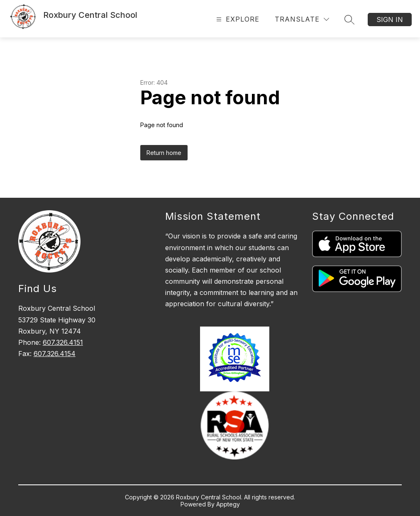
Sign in (390, 20)
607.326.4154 (55, 354)
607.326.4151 (63, 342)
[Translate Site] (302, 19)
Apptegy (228, 504)
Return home (164, 153)
